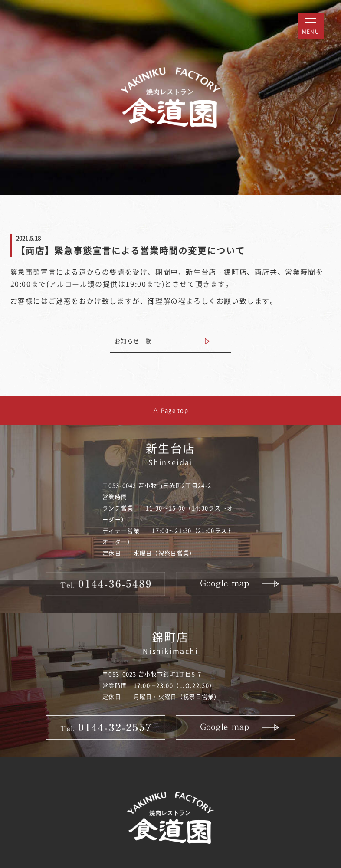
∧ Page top (170, 410)
